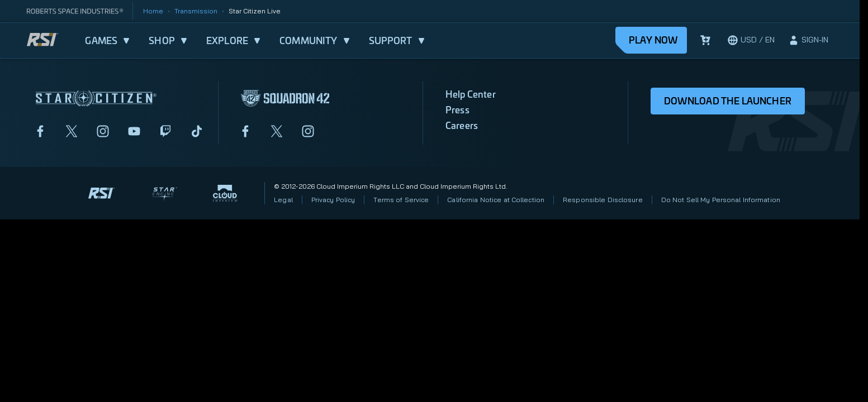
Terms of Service (401, 200)
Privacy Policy (333, 200)
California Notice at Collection (496, 200)
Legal (283, 200)
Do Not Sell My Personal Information (721, 200)
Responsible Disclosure (603, 200)
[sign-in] (808, 40)
